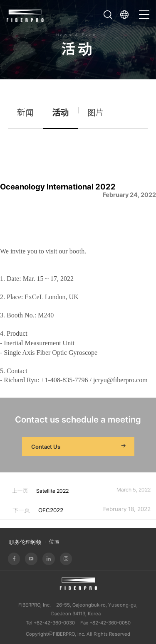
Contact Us (79, 447)
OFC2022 (51, 510)
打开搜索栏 (108, 15)
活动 (60, 113)
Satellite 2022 (52, 491)
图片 (96, 113)
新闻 (25, 113)
